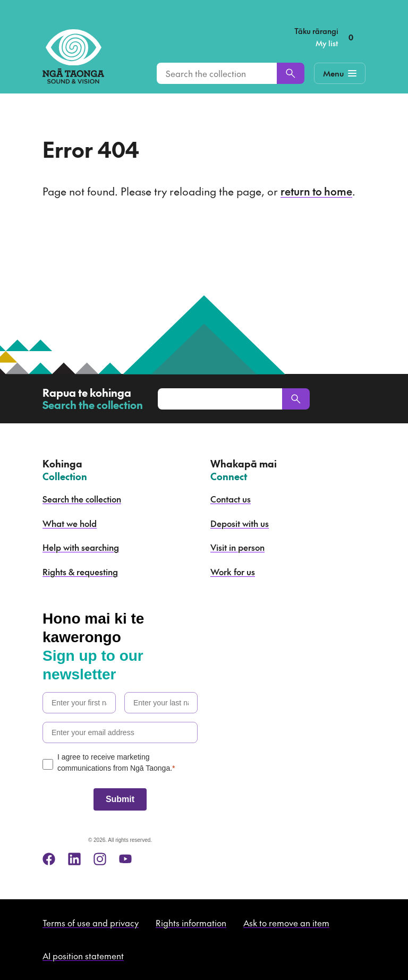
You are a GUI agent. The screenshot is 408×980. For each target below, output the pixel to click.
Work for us (233, 572)
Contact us (231, 499)
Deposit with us (240, 523)
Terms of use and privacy (91, 923)
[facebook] (49, 859)
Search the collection (82, 499)
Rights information (191, 923)
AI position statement (83, 956)
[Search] (291, 73)
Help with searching (81, 547)
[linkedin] (74, 859)
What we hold (70, 523)
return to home (316, 191)
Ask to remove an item (286, 923)
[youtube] (125, 859)
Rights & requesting (80, 572)
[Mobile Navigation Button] (340, 73)
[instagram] (100, 859)
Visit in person (237, 547)
